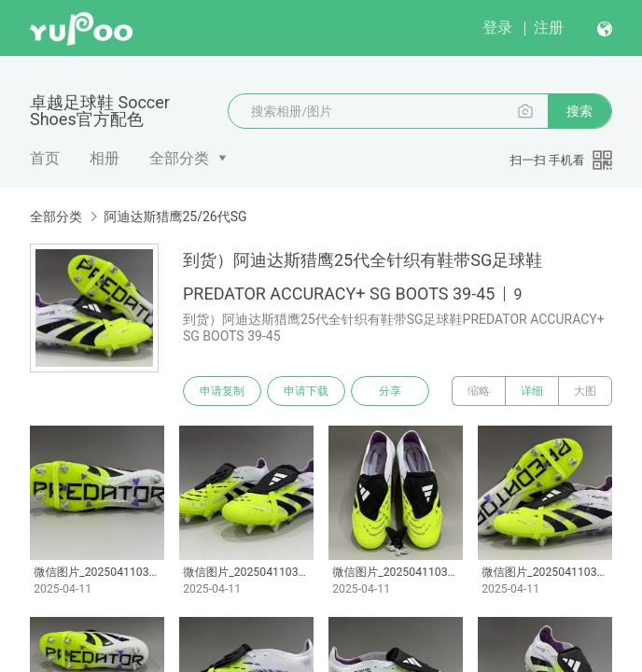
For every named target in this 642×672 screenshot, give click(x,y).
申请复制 (222, 391)
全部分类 (179, 158)
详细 (532, 391)
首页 (45, 158)
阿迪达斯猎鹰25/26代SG (175, 217)
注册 (549, 28)
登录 (497, 28)
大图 (585, 391)
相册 (105, 158)
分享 (390, 391)
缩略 (479, 391)
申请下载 (306, 391)
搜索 (579, 111)
